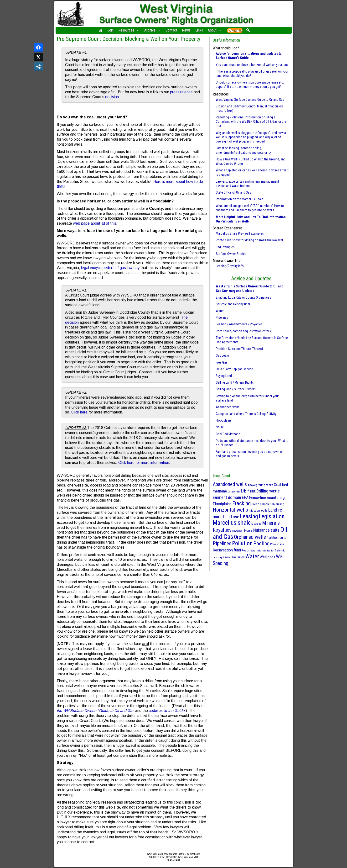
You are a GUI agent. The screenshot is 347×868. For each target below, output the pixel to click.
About (215, 30)
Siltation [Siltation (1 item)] (227, 558)
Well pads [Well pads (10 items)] (267, 557)
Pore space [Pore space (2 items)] (277, 544)
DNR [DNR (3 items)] (253, 491)
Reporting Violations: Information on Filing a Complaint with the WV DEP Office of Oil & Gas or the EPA (251, 122)
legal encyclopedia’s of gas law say (110, 268)
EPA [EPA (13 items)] (245, 497)
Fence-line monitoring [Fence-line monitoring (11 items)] (267, 498)
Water (220, 311)
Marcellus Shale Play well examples (240, 233)
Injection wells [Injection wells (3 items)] (258, 511)
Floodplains (224, 420)
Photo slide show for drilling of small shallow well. (250, 240)
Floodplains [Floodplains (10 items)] (222, 504)
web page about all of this (95, 223)
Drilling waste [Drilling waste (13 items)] (268, 491)
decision (112, 97)
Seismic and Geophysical (233, 304)
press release (181, 92)
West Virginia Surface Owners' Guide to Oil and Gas (250, 100)
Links (199, 30)
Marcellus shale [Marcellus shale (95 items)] (232, 523)
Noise (220, 427)
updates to (167, 711)
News (186, 30)
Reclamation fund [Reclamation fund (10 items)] (227, 550)
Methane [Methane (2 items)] (256, 524)
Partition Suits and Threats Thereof (239, 349)
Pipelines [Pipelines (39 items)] (222, 543)
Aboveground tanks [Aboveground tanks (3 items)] (260, 485)
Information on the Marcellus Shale (240, 199)
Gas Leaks (223, 355)
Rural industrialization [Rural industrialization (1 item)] (262, 551)
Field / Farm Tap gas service (234, 369)
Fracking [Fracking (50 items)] (241, 503)
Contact (171, 30)
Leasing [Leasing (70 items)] (249, 516)
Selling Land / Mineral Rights (235, 382)
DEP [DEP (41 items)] (245, 491)
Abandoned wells (228, 407)
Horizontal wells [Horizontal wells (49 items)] (230, 510)
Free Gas (222, 362)
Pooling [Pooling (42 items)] (261, 543)
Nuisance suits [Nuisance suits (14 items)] (266, 530)
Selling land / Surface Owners (236, 389)
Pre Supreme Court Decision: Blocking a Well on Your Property (129, 39)
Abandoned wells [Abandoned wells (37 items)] (230, 484)
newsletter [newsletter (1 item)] (238, 531)
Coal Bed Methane (228, 434)
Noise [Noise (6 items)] (248, 530)
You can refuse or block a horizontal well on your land (252, 65)
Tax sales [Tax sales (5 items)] (238, 557)
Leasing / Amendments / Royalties (239, 324)
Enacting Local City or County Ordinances (243, 297)
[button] (248, 30)
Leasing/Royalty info (230, 266)
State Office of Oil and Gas (233, 192)
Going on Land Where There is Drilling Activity (246, 414)
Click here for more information (144, 463)
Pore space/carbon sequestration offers (243, 331)
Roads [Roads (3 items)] (246, 550)
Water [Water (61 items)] (252, 556)
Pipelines (222, 318)
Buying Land (224, 376)
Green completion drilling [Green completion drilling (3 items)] (268, 504)
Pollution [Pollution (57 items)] (242, 543)
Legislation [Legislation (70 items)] (272, 516)
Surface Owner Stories (231, 254)
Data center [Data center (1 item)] (234, 492)
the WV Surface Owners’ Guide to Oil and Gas (96, 711)
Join (110, 30)
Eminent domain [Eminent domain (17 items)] (227, 497)
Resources (129, 30)
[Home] (101, 30)
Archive (153, 30)
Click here (79, 412)
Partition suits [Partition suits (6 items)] (277, 538)
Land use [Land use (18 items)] (231, 517)
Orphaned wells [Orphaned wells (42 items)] (250, 537)
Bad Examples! (226, 247)
